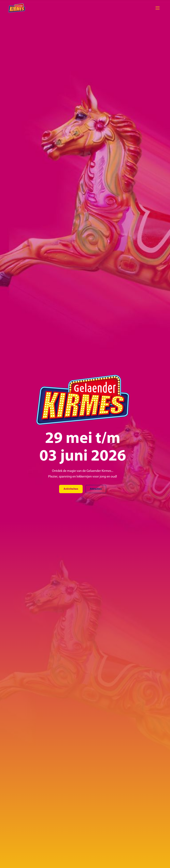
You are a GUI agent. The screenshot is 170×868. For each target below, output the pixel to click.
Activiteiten (71, 489)
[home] (17, 8)
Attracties (96, 489)
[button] (158, 8)
